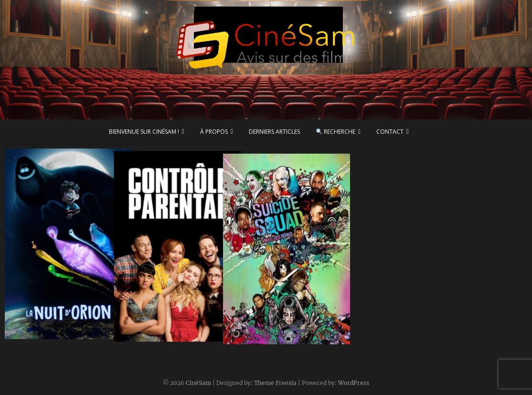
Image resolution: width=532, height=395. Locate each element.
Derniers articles (274, 132)
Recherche (336, 132)
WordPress (354, 383)
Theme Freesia (275, 383)
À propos (214, 132)
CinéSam (198, 383)
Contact (390, 132)
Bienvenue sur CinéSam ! (144, 132)
